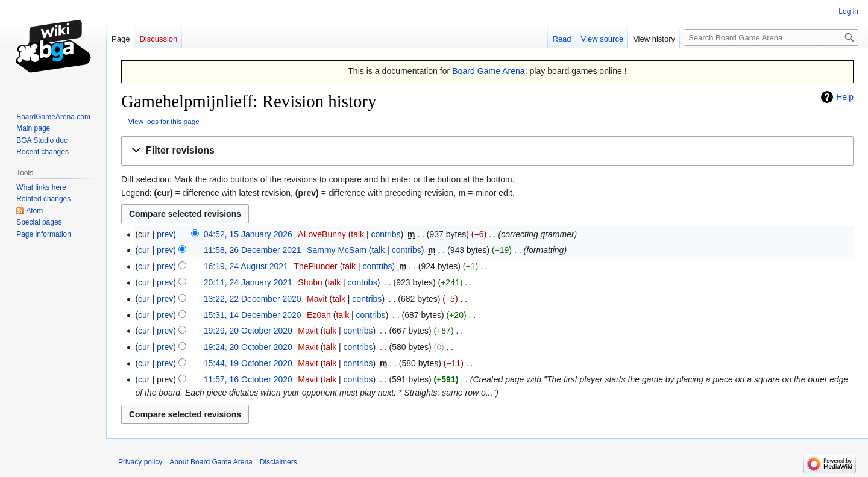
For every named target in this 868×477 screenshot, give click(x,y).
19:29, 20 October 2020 (248, 331)
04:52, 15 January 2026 (248, 234)
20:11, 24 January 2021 (248, 282)
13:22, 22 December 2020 (253, 299)
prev (165, 234)
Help (845, 97)
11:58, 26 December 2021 (253, 250)
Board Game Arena (489, 71)
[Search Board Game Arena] (772, 37)
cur (144, 250)
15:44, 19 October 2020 (248, 363)
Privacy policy (140, 462)
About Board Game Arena (211, 462)
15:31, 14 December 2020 (253, 315)
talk (357, 234)
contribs (386, 234)
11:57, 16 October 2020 (248, 379)
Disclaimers (278, 462)
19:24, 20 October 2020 (248, 347)
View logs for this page (164, 121)
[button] (487, 151)
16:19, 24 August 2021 (246, 266)
